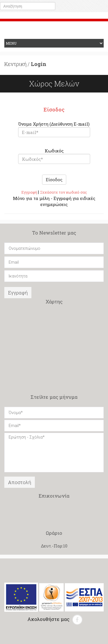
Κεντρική (15, 64)
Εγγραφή (30, 192)
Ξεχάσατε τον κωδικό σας (64, 192)
